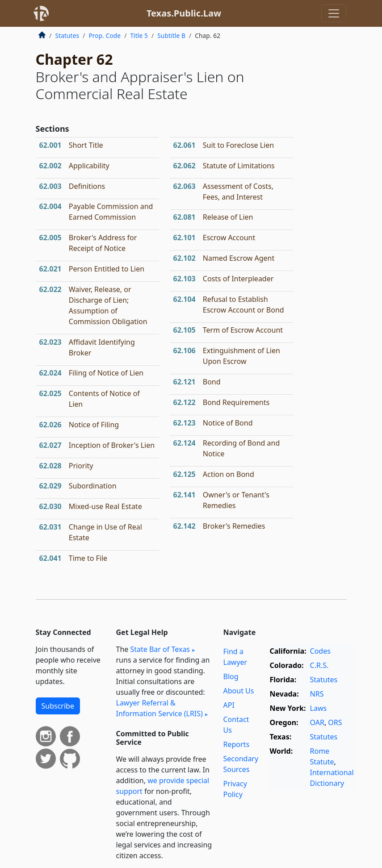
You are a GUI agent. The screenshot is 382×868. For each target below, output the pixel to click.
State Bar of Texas (160, 649)
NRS (317, 694)
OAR (317, 722)
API (229, 705)
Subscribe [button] (58, 706)
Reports (237, 744)
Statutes (67, 35)
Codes (320, 651)
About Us (239, 691)
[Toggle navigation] (334, 13)
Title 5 (139, 35)
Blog (231, 676)
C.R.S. (319, 665)
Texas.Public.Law (184, 13)
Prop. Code (105, 35)
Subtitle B (171, 35)
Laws (319, 708)
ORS (335, 722)
